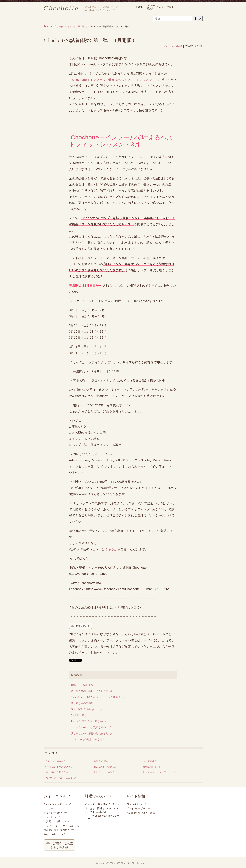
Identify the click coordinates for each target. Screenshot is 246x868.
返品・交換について (55, 834)
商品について (150, 767)
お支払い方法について (56, 813)
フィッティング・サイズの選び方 (62, 826)
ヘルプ (160, 7)
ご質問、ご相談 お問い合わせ (60, 845)
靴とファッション (103, 772)
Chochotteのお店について (58, 804)
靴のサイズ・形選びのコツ (59, 778)
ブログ (170, 7)
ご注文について (52, 817)
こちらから (113, 549)
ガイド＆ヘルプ (57, 796)
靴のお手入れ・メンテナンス (158, 772)
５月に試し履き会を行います (87, 709)
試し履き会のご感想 (82, 703)
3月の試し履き (79, 715)
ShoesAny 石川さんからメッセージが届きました (98, 697)
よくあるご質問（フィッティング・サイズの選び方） (102, 810)
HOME (140, 7)
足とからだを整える (55, 772)
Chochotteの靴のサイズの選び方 (102, 804)
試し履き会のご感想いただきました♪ (91, 733)
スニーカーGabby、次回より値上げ (91, 727)
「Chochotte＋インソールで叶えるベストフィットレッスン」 (112, 80)
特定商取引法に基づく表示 (141, 813)
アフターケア (51, 808)
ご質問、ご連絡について (57, 821)
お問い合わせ (81, 626)
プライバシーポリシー (138, 808)
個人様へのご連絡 (103, 767)
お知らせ (98, 761)
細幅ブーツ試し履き (82, 685)
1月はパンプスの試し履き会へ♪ (88, 721)
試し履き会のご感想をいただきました (92, 691)
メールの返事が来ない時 (58, 767)
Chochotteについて (137, 804)
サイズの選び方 (150, 7)
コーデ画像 (149, 761)
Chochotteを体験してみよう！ (88, 739)
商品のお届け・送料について (59, 830)
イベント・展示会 (173, 46)
